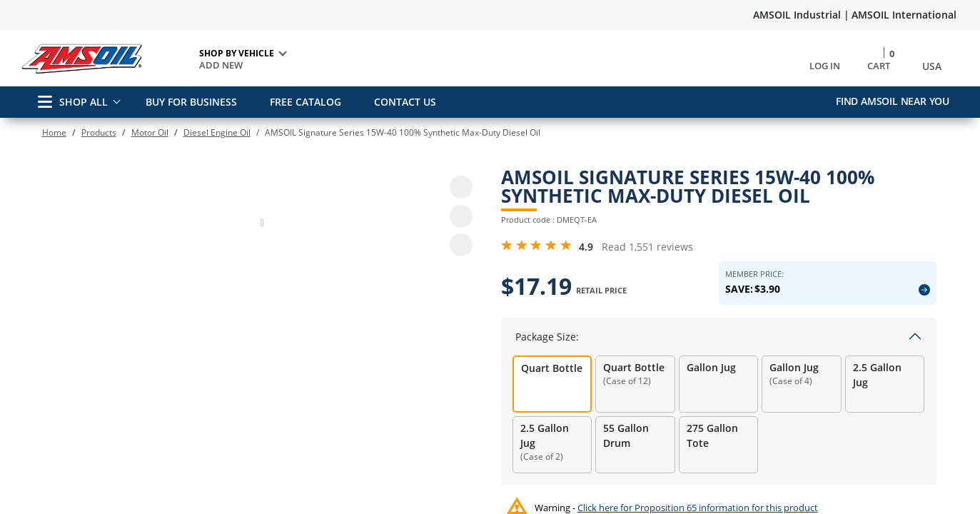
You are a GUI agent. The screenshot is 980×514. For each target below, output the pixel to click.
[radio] (552, 384)
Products (99, 132)
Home (54, 132)
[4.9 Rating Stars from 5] (537, 246)
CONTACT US (405, 102)
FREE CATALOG (305, 102)
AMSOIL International (904, 15)
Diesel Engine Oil (217, 132)
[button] (262, 495)
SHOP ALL (73, 102)
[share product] (461, 245)
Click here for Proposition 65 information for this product (698, 508)
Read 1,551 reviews (647, 247)
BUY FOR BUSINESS (191, 102)
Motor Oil (150, 132)
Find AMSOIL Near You (893, 101)
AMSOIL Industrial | (801, 15)
